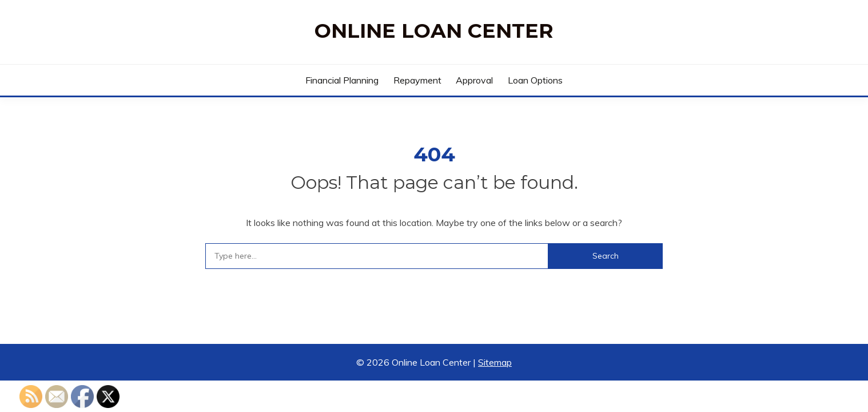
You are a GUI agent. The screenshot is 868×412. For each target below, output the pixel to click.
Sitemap (495, 362)
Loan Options (535, 80)
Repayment (417, 80)
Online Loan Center (434, 31)
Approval (474, 80)
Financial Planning (342, 80)
